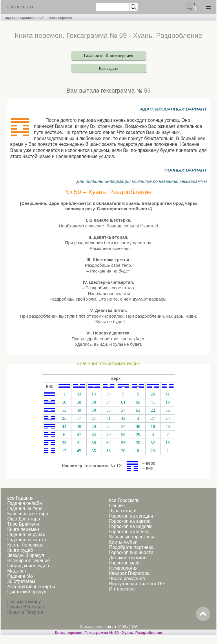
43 (79, 394)
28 (79, 426)
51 (108, 418)
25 (64, 418)
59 (123, 435)
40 (108, 435)
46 (168, 426)
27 (153, 418)
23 (153, 451)
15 (168, 443)
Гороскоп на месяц (129, 532)
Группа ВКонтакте (26, 607)
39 (138, 443)
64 (94, 435)
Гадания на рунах (26, 534)
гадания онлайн (33, 18)
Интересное (122, 589)
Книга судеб (20, 550)
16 (108, 451)
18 (153, 426)
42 (123, 418)
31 (79, 443)
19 (168, 402)
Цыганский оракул (27, 592)
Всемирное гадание (29, 561)
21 (94, 418)
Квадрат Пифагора (129, 573)
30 (94, 410)
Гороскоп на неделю (131, 526)
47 (79, 435)
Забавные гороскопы (131, 537)
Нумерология (123, 568)
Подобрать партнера (131, 547)
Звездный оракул (26, 555)
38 (94, 402)
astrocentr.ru (21, 7)
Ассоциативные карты (31, 587)
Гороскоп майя (125, 563)
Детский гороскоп (128, 558)
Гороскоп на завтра (130, 521)
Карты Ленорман (25, 545)
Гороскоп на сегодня (131, 516)
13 (64, 410)
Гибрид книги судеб (28, 566)
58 (79, 402)
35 (94, 451)
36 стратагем (21, 581)
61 (123, 402)
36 (168, 410)
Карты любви (123, 542)
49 (79, 410)
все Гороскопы (125, 500)
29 (138, 435)
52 (153, 443)
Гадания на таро (25, 508)
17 (79, 418)
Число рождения (127, 578)
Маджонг (17, 571)
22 (153, 410)
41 (153, 402)
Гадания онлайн (25, 503)
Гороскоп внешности (131, 552)
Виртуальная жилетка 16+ (137, 584)
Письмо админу (24, 602)
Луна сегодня (123, 511)
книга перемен (60, 18)
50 (94, 426)
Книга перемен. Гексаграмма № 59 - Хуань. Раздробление (109, 633)
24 (168, 418)
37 (123, 410)
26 (153, 394)
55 (108, 410)
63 (138, 410)
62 (108, 443)
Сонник (117, 506)
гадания (10, 18)
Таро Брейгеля (23, 524)
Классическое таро (28, 514)
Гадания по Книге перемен (108, 56)
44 (64, 426)
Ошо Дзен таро (24, 519)
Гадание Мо (20, 576)
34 (108, 394)
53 (123, 443)
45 (79, 451)
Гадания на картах (27, 540)
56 (94, 443)
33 (64, 443)
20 (123, 451)
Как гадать (109, 68)
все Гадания (20, 498)
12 (64, 451)
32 (108, 426)
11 (167, 394)
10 (64, 402)
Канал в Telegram (26, 612)
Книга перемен (23, 529)
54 (108, 402)
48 (138, 426)
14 (94, 394)
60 (138, 402)
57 (123, 426)
